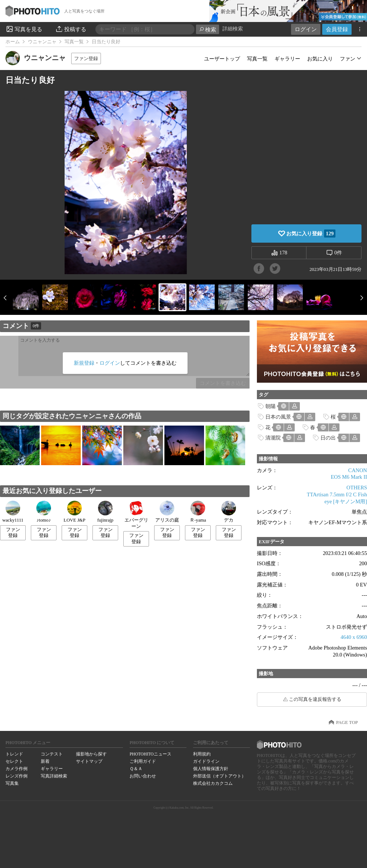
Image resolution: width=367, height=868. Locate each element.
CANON (358, 470)
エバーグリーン (136, 515)
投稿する (71, 29)
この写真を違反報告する (315, 699)
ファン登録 (86, 58)
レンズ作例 (17, 776)
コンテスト (52, 754)
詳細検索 (233, 29)
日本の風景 (278, 417)
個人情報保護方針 (211, 769)
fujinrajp (105, 512)
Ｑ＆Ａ (136, 769)
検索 (208, 30)
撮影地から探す (91, 754)
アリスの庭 (167, 512)
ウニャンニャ (42, 42)
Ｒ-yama (198, 512)
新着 (45, 761)
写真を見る (24, 29)
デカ (229, 512)
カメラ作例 (17, 769)
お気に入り (320, 59)
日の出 (328, 438)
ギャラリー (287, 59)
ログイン (306, 29)
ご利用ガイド (143, 761)
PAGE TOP (347, 722)
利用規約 (202, 754)
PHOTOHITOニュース (150, 754)
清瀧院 (273, 438)
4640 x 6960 (354, 637)
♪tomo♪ (44, 512)
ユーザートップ (222, 59)
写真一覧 (74, 42)
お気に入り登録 (311, 233)
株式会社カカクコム (213, 783)
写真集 (12, 783)
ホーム (13, 42)
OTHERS (357, 488)
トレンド (14, 754)
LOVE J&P (74, 512)
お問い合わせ (143, 776)
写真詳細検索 (54, 776)
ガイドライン (206, 761)
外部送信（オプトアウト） (219, 776)
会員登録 (337, 29)
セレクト (14, 761)
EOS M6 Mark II (349, 477)
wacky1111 (13, 512)
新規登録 (84, 363)
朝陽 (270, 406)
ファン (348, 59)
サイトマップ (89, 761)
